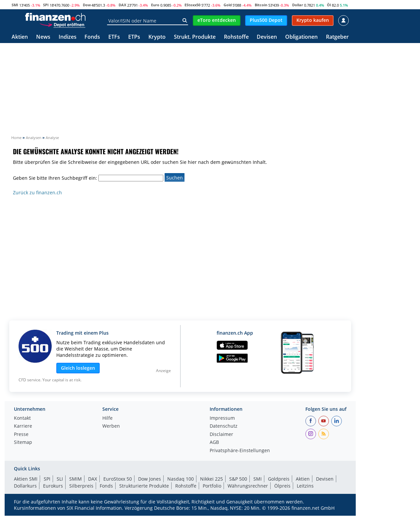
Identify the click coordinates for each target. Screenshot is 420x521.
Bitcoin (261, 5)
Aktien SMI (26, 479)
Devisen (267, 37)
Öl (329, 5)
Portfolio (212, 486)
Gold (228, 5)
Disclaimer (221, 435)
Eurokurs (53, 486)
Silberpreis (81, 486)
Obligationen (301, 37)
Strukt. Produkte (195, 37)
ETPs (134, 37)
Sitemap (23, 443)
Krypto (157, 37)
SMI (15, 5)
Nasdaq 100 (181, 479)
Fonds (92, 37)
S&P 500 (238, 479)
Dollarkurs (25, 486)
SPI (46, 5)
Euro (155, 5)
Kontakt (22, 418)
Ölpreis (282, 486)
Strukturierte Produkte (144, 486)
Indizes (68, 37)
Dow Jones (150, 479)
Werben (111, 426)
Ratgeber (337, 37)
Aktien (20, 37)
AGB (214, 443)
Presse (21, 435)
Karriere (23, 426)
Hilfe (107, 418)
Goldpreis (279, 479)
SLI (60, 479)
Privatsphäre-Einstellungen (240, 451)
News (43, 37)
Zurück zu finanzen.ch (37, 192)
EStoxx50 (192, 5)
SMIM (76, 479)
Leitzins (305, 486)
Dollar (298, 5)
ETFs (114, 37)
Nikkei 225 (211, 479)
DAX (122, 5)
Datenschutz (224, 426)
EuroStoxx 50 (118, 479)
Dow (87, 5)
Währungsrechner (248, 486)
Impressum (222, 418)
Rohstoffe (236, 37)
